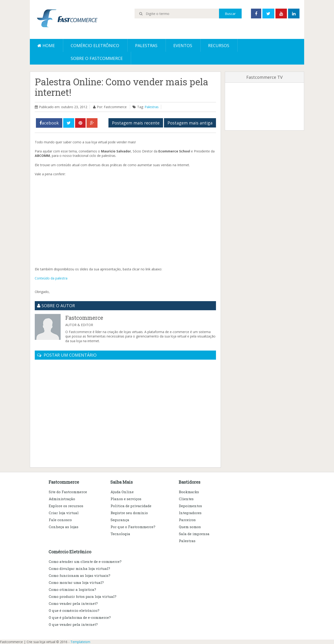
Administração (62, 499)
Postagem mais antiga (190, 123)
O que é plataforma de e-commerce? (80, 617)
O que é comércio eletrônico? (74, 610)
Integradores (190, 513)
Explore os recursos (66, 506)
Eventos (183, 45)
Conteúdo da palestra (51, 278)
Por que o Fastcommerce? (133, 527)
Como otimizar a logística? (72, 589)
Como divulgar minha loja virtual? (79, 568)
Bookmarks (189, 492)
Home (46, 45)
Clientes (186, 499)
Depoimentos (190, 506)
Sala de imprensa (194, 534)
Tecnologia (120, 534)
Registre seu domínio (129, 513)
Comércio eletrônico (95, 45)
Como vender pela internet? (73, 603)
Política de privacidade (131, 506)
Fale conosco (60, 520)
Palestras (146, 45)
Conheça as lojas (64, 527)
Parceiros (187, 520)
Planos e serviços (126, 499)
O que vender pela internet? (73, 624)
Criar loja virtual (64, 513)
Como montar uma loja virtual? (76, 582)
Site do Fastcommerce (68, 492)
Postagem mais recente (136, 123)
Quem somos (190, 527)
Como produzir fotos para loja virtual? (83, 596)
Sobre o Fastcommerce (97, 58)
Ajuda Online (122, 492)
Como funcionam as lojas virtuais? (80, 575)
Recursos (219, 45)
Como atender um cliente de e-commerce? (85, 561)
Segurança (120, 520)
